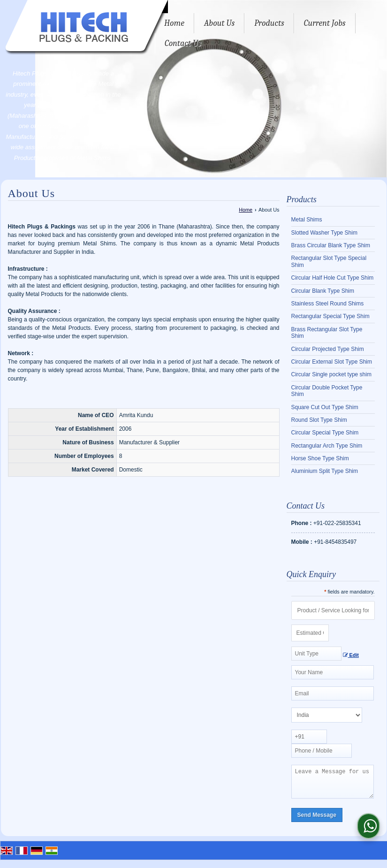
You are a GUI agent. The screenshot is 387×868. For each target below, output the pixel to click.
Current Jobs (325, 23)
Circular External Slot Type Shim (332, 362)
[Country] (327, 715)
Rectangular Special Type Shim (330, 316)
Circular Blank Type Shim (323, 291)
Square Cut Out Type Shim (325, 407)
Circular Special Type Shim (325, 433)
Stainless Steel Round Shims (328, 304)
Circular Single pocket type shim (331, 374)
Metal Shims (307, 220)
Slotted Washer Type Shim (324, 233)
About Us (219, 23)
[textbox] (317, 654)
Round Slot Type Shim (319, 420)
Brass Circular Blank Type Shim (331, 245)
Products (269, 23)
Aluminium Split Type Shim (325, 471)
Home (174, 23)
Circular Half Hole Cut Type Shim (333, 278)
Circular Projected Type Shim (328, 349)
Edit (351, 655)
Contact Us (183, 43)
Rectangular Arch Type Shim (327, 446)
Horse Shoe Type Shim (320, 458)
